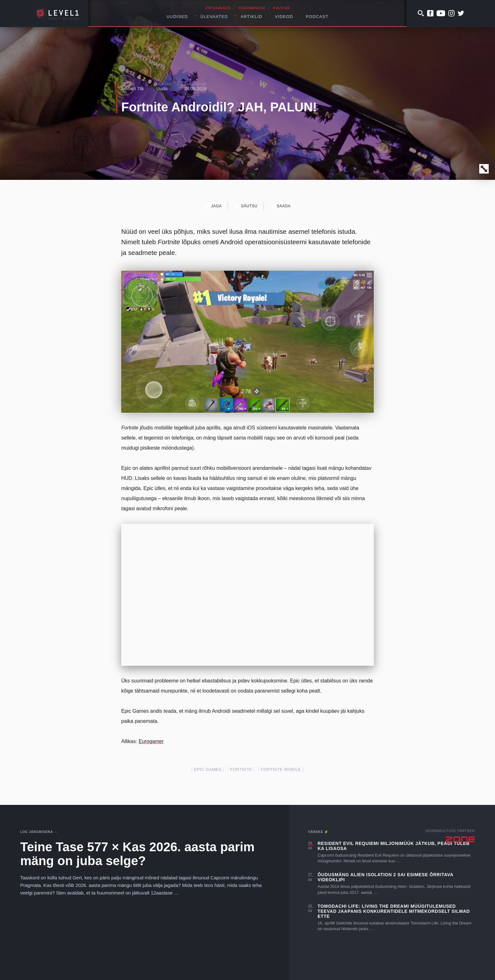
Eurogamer (151, 741)
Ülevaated (214, 17)
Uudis (162, 89)
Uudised (177, 17)
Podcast (317, 17)
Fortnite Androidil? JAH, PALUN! (219, 107)
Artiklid (251, 17)
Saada (280, 206)
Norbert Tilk (133, 89)
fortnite (241, 769)
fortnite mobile (281, 769)
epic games (208, 769)
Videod (284, 17)
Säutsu (246, 206)
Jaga (213, 206)
